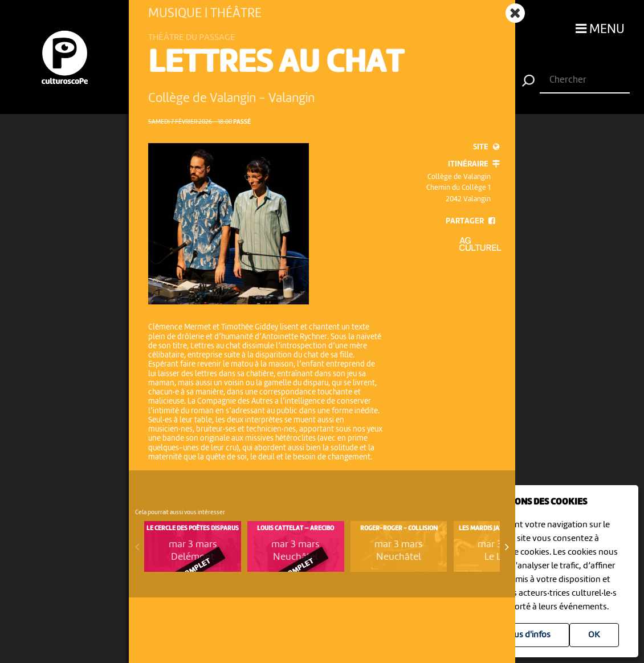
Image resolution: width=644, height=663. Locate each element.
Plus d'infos (529, 635)
